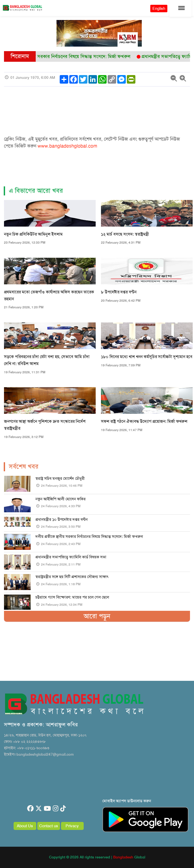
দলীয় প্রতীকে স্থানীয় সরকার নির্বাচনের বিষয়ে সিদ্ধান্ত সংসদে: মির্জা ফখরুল (89, 537)
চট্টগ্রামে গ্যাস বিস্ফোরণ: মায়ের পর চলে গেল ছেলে (72, 597)
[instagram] (56, 809)
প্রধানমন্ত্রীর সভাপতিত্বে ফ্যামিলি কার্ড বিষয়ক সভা (71, 557)
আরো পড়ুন (97, 616)
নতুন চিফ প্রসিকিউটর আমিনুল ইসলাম (33, 234)
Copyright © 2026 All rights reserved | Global (97, 857)
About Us (25, 826)
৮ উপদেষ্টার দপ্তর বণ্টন (119, 292)
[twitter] (39, 809)
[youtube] (47, 809)
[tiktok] (63, 809)
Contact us (49, 826)
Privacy (72, 826)
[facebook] (30, 809)
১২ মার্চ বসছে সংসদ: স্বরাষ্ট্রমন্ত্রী (125, 234)
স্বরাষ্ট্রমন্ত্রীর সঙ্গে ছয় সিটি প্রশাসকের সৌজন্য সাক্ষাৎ (72, 577)
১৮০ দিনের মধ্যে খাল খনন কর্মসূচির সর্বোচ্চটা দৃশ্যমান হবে (147, 357)
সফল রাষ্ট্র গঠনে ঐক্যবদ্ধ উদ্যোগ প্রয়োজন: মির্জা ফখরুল (144, 421)
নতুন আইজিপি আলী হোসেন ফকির (60, 499)
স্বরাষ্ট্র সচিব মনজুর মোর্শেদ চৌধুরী (60, 478)
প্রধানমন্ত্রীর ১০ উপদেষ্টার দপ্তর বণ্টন (62, 519)
